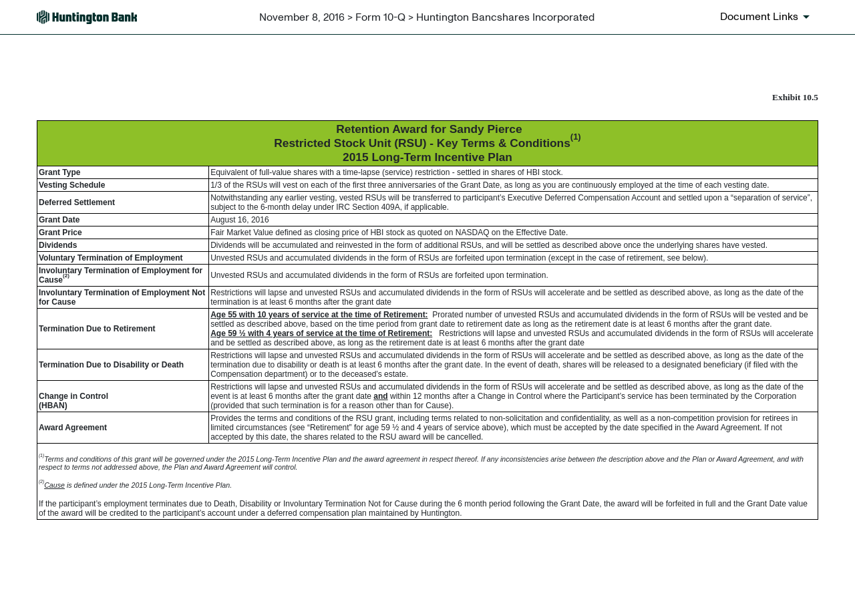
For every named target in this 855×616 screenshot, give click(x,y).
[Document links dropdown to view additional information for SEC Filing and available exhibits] (767, 17)
